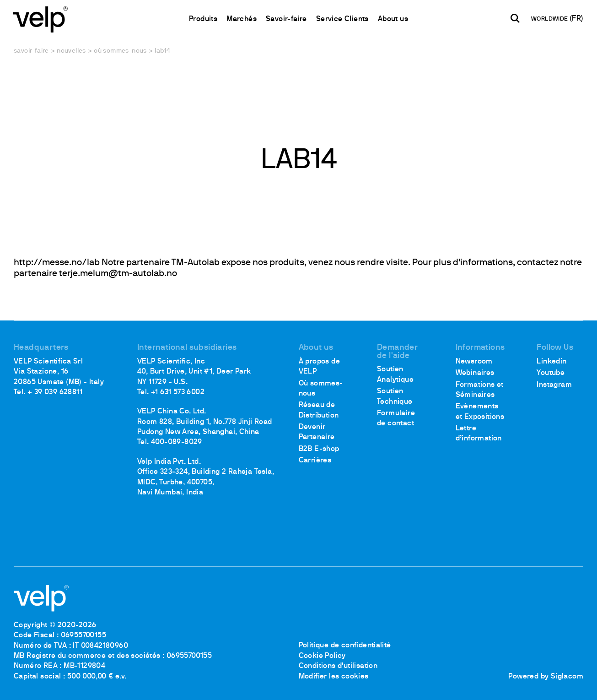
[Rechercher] (515, 19)
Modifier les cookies (334, 677)
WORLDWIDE (550, 20)
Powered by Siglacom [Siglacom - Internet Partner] (546, 677)
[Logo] (41, 19)
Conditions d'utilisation (338, 666)
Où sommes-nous (120, 51)
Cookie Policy (322, 656)
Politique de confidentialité (345, 646)
